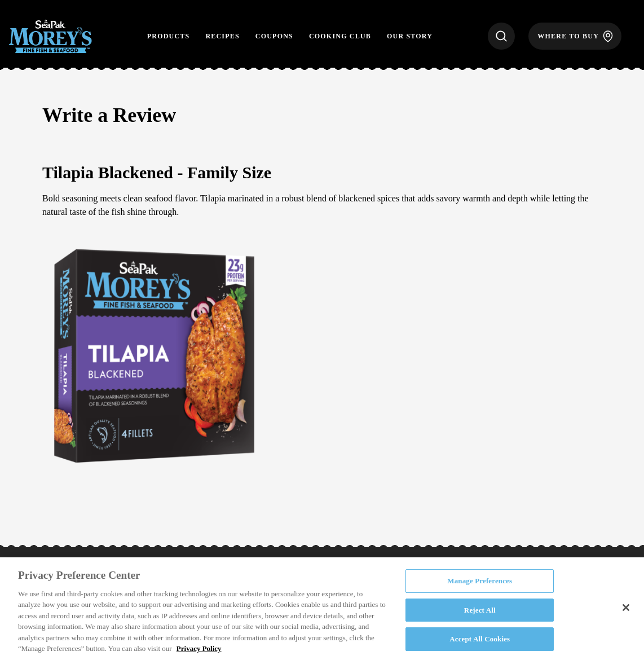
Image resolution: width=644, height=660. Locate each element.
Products (169, 36)
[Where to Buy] (575, 36)
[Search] (501, 36)
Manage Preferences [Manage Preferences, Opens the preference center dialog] (480, 581)
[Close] (626, 608)
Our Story (410, 36)
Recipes (222, 36)
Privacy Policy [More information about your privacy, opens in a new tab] (199, 648)
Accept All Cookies (480, 639)
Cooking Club (340, 36)
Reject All (480, 610)
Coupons (274, 36)
